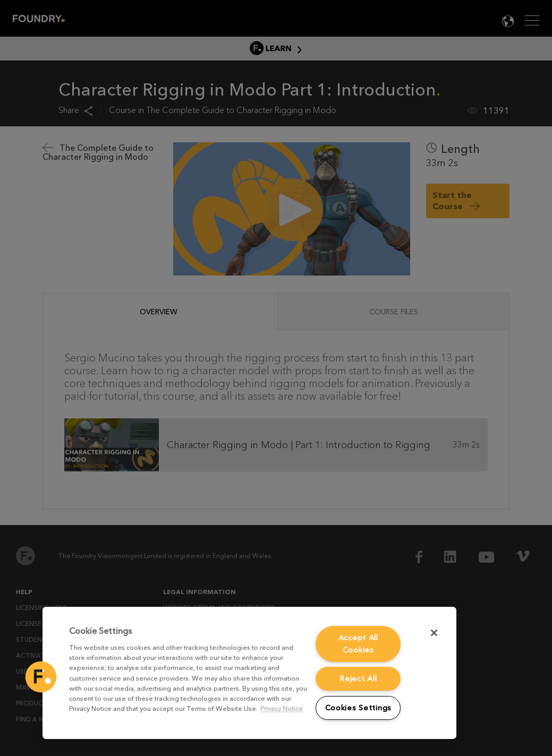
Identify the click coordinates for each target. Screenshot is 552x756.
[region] (249, 673)
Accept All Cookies (358, 644)
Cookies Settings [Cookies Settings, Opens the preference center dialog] (359, 708)
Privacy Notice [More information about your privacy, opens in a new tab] (282, 709)
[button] (41, 677)
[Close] (434, 633)
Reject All (358, 678)
